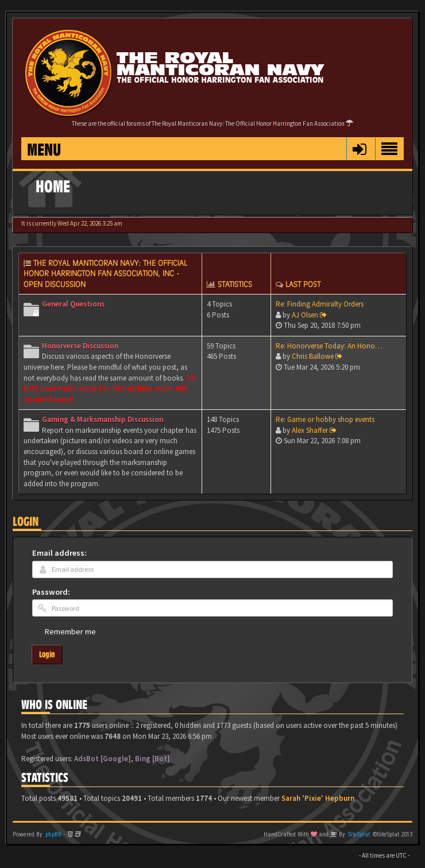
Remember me (70, 631)
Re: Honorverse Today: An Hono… (329, 346)
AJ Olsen (305, 315)
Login (26, 522)
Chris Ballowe (313, 356)
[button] (359, 149)
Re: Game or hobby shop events (325, 419)
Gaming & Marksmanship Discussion (103, 419)
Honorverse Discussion (80, 346)
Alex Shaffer (310, 430)
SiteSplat (359, 834)
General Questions (73, 304)
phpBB (53, 834)
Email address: (59, 553)
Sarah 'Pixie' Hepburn (318, 798)
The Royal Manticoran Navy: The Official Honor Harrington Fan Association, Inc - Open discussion (105, 274)
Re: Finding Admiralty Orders (320, 304)
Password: (51, 592)
